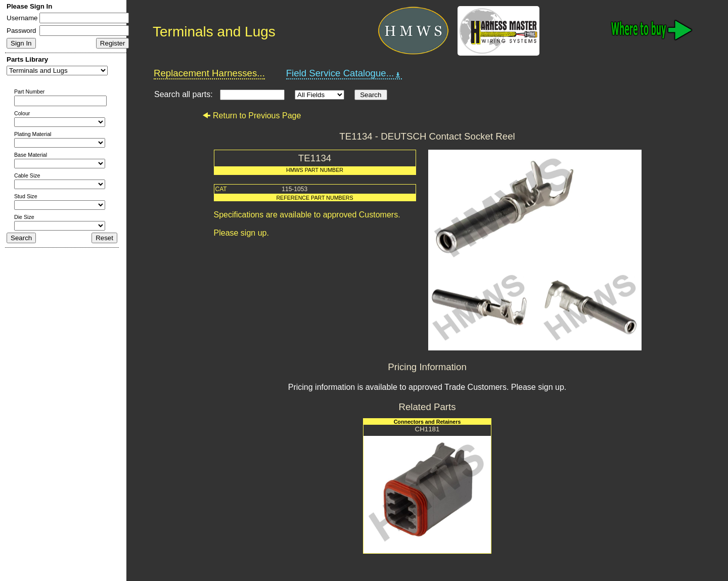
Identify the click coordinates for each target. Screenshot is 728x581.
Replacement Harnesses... (209, 73)
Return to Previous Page (252, 116)
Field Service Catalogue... (344, 73)
